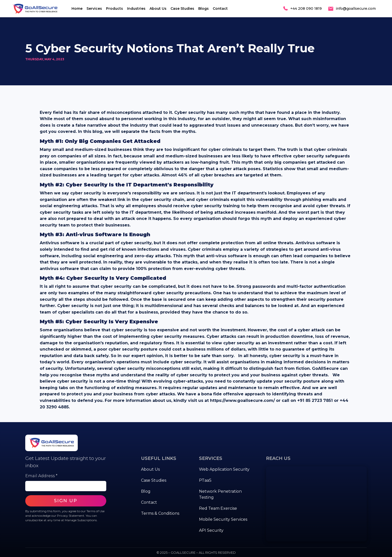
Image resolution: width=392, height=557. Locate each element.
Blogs (203, 9)
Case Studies (182, 9)
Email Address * (41, 476)
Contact (220, 9)
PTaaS (205, 480)
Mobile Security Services (223, 519)
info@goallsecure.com (356, 9)
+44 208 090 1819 (306, 9)
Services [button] (94, 9)
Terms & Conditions (160, 513)
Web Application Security (224, 469)
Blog (146, 491)
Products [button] (114, 9)
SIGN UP (66, 501)
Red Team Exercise (218, 508)
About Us (158, 9)
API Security (211, 530)
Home (77, 9)
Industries (136, 9)
